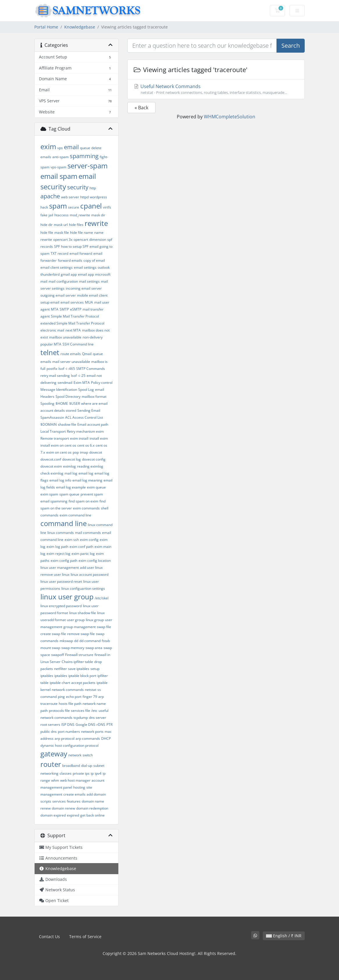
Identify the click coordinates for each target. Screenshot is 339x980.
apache (50, 196)
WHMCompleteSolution (230, 117)
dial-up (87, 766)
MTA (55, 309)
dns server (98, 718)
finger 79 (90, 697)
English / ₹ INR (284, 936)
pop (76, 452)
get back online (92, 815)
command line (64, 523)
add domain (96, 794)
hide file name (82, 232)
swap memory (73, 648)
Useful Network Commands (216, 89)
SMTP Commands (91, 369)
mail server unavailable (71, 362)
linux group (95, 620)
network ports (92, 732)
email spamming (54, 501)
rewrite (96, 223)
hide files (76, 225)
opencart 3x (63, 239)
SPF (57, 246)
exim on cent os (59, 452)
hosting (79, 787)
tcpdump (81, 718)
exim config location (95, 561)
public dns (49, 732)
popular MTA (51, 344)
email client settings (57, 267)
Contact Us (49, 937)
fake (44, 215)
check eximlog (52, 473)
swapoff (58, 655)
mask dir (98, 215)
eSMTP (76, 309)
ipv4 (98, 773)
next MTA (73, 330)
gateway (54, 754)
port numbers (69, 732)
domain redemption (92, 808)
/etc (94, 711)
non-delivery (93, 337)
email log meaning (87, 480)
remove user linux (55, 574)
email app (86, 274)
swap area (94, 648)
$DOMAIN (49, 424)
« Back (141, 108)
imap (84, 452)
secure (74, 207)
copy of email (94, 260)
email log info (60, 480)
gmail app (69, 274)
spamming (84, 156)
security (78, 187)
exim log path (57, 547)
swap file (104, 627)
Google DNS (85, 725)
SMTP (64, 309)
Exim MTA (82, 383)
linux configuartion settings (83, 588)
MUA (89, 302)
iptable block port (82, 676)
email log (86, 473)
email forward (81, 253)
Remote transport (55, 438)
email (71, 147)
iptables (61, 676)
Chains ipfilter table (77, 662)
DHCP (106, 738)
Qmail (87, 354)
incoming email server (84, 288)
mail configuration (63, 281)
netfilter (60, 669)
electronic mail (52, 330)
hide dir (47, 225)
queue (85, 148)
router (51, 764)
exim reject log (58, 554)
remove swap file (81, 634)
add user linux (91, 567)
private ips (81, 773)
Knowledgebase (80, 27)
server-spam (88, 166)
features (74, 801)
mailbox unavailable (65, 337)
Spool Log (86, 390)
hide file (47, 232)
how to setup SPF (75, 246)
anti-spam (60, 157)
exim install (79, 438)
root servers (50, 725)
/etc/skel (102, 598)
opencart (81, 239)
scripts (46, 801)
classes (66, 773)
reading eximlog (90, 466)
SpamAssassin (52, 417)
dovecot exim (51, 466)
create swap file (53, 634)
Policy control (102, 383)
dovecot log (72, 459)
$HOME (62, 403)
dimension (98, 239)
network (75, 755)
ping (61, 697)
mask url (61, 225)
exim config (89, 540)
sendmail (65, 383)
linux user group (67, 597)
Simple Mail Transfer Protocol (75, 316)
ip (92, 773)
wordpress (98, 197)
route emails (71, 354)
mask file (62, 232)
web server (70, 197)
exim (48, 146)
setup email (50, 302)
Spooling (47, 403)
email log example (71, 487)
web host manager (75, 780)
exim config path (64, 561)
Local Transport (53, 431)
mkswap (66, 641)
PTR (109, 725)
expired (73, 815)
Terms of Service (85, 937)
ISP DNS (68, 725)
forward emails (70, 260)
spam (58, 206)
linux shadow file (83, 613)
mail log (71, 473)
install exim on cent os (58, 445)
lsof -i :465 (67, 369)
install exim (99, 438)
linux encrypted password (61, 606)
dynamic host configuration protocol (69, 745)
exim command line (75, 515)
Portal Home (46, 27)
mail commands (88, 533)
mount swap (50, 648)
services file (81, 711)
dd (76, 641)
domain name (93, 801)
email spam (59, 176)
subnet (99, 766)
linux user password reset (61, 581)
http (93, 188)
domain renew (63, 808)
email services (72, 302)
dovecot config (94, 459)
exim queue (96, 487)
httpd (84, 197)
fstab (106, 641)
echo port (74, 697)
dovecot (96, 452)
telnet (50, 352)
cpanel (91, 206)
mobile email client (92, 295)
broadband (71, 766)
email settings (85, 267)
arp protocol (65, 738)
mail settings (89, 281)
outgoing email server (58, 295)
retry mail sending (55, 376)
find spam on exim (83, 501)
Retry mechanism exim (85, 431)
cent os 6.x (86, 445)
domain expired (53, 815)
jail (51, 215)
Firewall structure (79, 655)
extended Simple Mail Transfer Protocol (72, 323)
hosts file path (70, 704)
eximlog (69, 466)
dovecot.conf (51, 459)
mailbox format (94, 397)
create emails (74, 794)
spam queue (69, 494)
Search (291, 46)
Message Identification (59, 390)
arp (101, 697)
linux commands (61, 533)
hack (44, 207)
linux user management (60, 567)
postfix (52, 369)
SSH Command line (78, 344)
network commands (68, 690)
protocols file (59, 711)
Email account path (93, 424)
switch (88, 755)
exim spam (49, 494)
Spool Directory (68, 397)
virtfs (107, 207)
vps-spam (58, 167)
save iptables (79, 669)
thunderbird (50, 274)
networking (49, 773)
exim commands (86, 508)
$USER (75, 403)
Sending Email (89, 410)
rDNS (101, 725)
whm (55, 780)
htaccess (61, 215)
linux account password (90, 574)
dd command (90, 641)
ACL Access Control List (84, 417)
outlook (104, 267)
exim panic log (83, 554)
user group (76, 620)
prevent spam (92, 494)
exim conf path (81, 547)
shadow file (67, 424)
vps (60, 148)
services (59, 801)
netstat (91, 690)
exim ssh (72, 540)
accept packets (83, 683)
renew (46, 808)
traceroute (49, 704)
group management (80, 627)
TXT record (59, 253)
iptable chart (60, 683)
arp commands (88, 738)
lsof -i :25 (78, 376)
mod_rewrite (80, 215)
